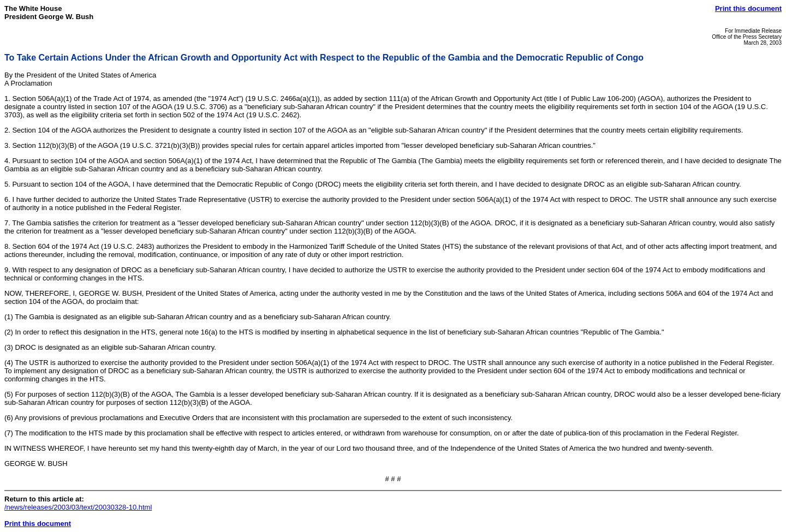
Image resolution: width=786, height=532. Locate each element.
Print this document (748, 8)
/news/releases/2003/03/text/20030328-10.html (78, 507)
